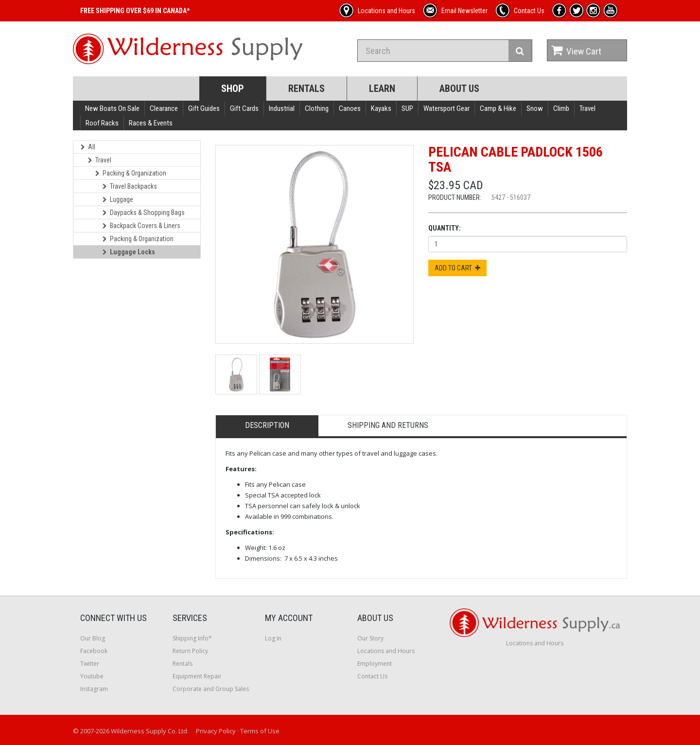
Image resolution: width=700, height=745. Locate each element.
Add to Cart (457, 268)
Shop (233, 89)
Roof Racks (102, 123)
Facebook (94, 651)
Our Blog (93, 638)
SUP (407, 108)
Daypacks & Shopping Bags (144, 213)
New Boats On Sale (112, 108)
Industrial (282, 108)
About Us (459, 89)
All (88, 147)
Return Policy (190, 651)
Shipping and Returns (388, 425)
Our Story (370, 638)
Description (267, 425)
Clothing (317, 108)
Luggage (118, 199)
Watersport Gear (446, 108)
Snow (535, 108)
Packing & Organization (131, 173)
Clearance (164, 108)
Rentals (306, 89)
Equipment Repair (197, 676)
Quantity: (445, 228)
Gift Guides (204, 108)
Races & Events (151, 123)
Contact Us (372, 676)
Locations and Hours (386, 651)
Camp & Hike (498, 108)
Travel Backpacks (130, 186)
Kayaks (381, 108)
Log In (273, 638)
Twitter (90, 664)
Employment (375, 664)
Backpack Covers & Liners (141, 226)
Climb (561, 108)
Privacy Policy (216, 731)
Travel (587, 108)
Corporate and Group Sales (211, 689)
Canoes (350, 108)
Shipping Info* (192, 638)
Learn (382, 89)
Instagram (94, 689)
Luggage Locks (129, 252)
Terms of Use (260, 731)
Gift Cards (244, 108)
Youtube (92, 676)
